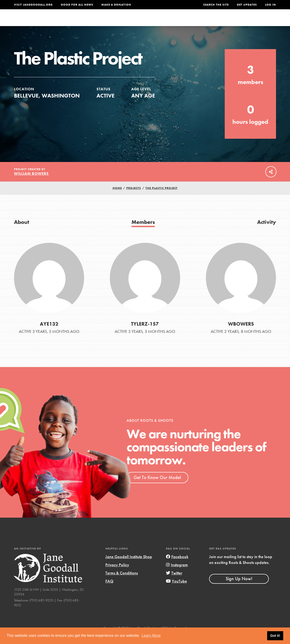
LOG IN (271, 5)
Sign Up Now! (239, 588)
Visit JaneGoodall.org (33, 5)
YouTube (176, 590)
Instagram (177, 574)
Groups (231, 22)
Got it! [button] (275, 636)
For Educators (148, 22)
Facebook (177, 566)
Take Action (261, 22)
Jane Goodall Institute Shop (129, 566)
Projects (208, 22)
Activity (267, 231)
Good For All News (77, 5)
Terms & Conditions (122, 582)
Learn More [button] (151, 636)
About (91, 22)
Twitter (174, 582)
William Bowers (31, 183)
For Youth (115, 22)
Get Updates (247, 5)
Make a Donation (116, 5)
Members (143, 231)
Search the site (216, 5)
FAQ (109, 590)
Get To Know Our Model (157, 487)
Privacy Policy (117, 574)
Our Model (181, 22)
